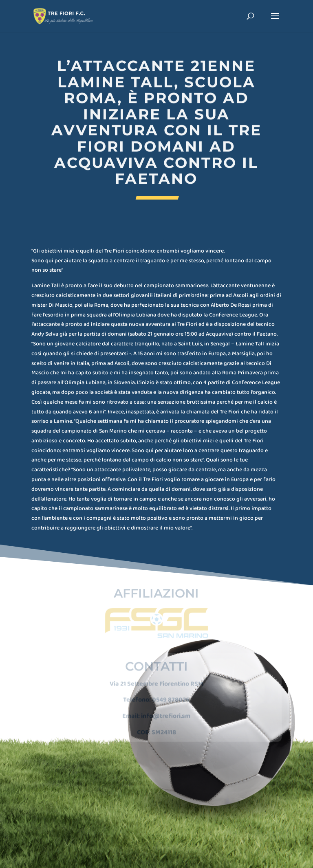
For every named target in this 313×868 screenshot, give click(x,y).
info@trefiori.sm (166, 710)
